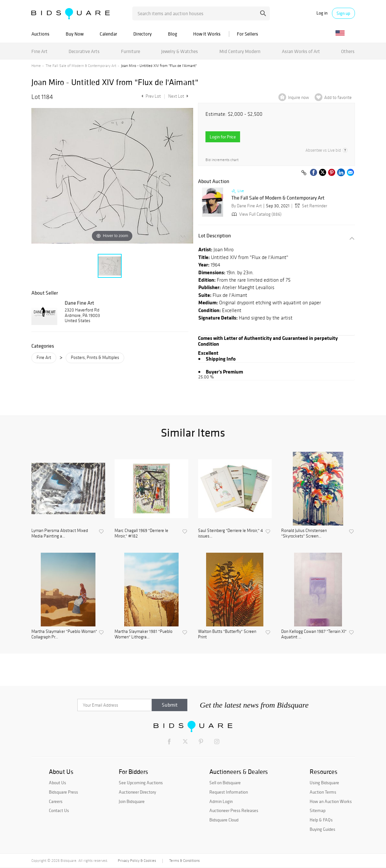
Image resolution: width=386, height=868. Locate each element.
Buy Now (75, 34)
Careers (56, 801)
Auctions (40, 34)
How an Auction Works (331, 801)
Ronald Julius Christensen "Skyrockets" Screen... (304, 533)
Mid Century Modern (240, 51)
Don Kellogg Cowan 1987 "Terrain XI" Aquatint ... (314, 634)
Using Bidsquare (324, 783)
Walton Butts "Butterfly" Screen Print (227, 634)
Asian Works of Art (301, 51)
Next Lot (178, 96)
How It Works (207, 34)
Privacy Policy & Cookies (137, 861)
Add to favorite (338, 98)
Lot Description (215, 236)
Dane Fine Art (79, 303)
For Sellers (248, 34)
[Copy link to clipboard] (304, 173)
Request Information (229, 792)
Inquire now (298, 98)
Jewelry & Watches (180, 51)
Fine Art (39, 51)
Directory (143, 34)
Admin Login (221, 801)
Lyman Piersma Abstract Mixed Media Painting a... (60, 533)
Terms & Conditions (184, 861)
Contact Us (59, 810)
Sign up (343, 13)
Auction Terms (323, 792)
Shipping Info (221, 359)
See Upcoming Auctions (141, 783)
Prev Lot (150, 96)
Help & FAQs (321, 820)
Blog (172, 34)
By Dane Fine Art (247, 206)
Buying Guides (322, 829)
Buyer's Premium (224, 372)
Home (36, 66)
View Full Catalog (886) (256, 214)
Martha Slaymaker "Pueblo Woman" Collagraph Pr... (64, 634)
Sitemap (318, 810)
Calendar (108, 34)
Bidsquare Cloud (224, 820)
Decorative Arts (84, 51)
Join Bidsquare (132, 801)
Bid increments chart (222, 160)
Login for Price (223, 137)
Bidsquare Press (63, 792)
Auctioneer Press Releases (234, 810)
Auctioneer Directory (137, 792)
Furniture (131, 51)
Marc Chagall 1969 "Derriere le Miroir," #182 (141, 533)
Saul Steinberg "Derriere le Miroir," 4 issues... (231, 533)
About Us (57, 783)
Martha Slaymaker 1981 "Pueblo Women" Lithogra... (143, 634)
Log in (322, 13)
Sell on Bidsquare (225, 783)
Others (348, 51)
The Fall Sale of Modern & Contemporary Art (81, 66)
